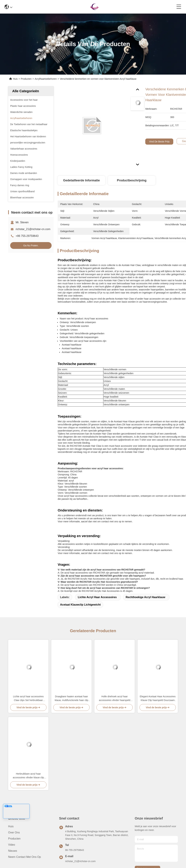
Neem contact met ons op (25, 857)
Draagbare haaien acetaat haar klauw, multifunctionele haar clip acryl (72, 699)
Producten (26, 79)
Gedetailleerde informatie (81, 180)
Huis (15, 79)
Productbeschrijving (132, 180)
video (12, 845)
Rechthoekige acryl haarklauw (146, 597)
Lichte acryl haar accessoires (97, 597)
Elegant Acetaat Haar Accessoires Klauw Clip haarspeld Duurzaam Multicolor (158, 699)
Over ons (14, 832)
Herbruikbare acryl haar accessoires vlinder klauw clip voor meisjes (28, 776)
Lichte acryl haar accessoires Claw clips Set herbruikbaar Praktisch (28, 699)
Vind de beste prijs (159, 142)
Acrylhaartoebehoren (46, 79)
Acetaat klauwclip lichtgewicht (80, 605)
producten (14, 839)
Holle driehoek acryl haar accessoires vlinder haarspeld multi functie (115, 699)
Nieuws (13, 851)
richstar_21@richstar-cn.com (33, 229)
